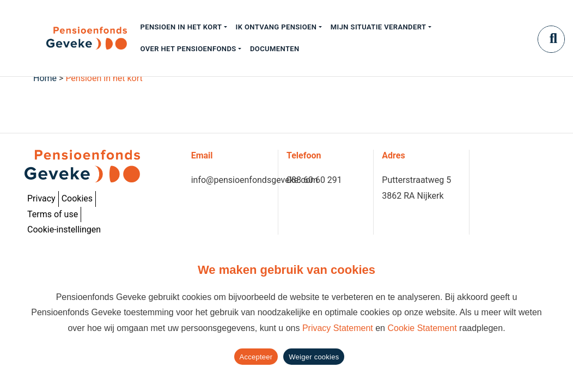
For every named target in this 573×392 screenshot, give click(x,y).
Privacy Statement (338, 328)
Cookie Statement (422, 328)
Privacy (41, 198)
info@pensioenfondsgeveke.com (255, 180)
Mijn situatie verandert (379, 27)
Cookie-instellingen (64, 229)
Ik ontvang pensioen (276, 27)
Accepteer (256, 357)
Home (45, 78)
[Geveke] (68, 38)
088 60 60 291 (314, 180)
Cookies (77, 198)
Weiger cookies (314, 357)
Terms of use (53, 214)
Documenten (275, 49)
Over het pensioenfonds (188, 49)
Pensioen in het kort (181, 27)
